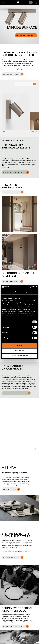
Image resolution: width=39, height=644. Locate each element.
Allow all (20, 345)
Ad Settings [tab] (24, 292)
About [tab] (34, 292)
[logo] (18, 2)
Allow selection (19, 351)
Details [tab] (15, 292)
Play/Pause (35, 449)
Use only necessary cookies (19, 356)
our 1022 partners (13, 301)
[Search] (31, 2)
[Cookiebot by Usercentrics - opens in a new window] (30, 287)
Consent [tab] (5, 292)
